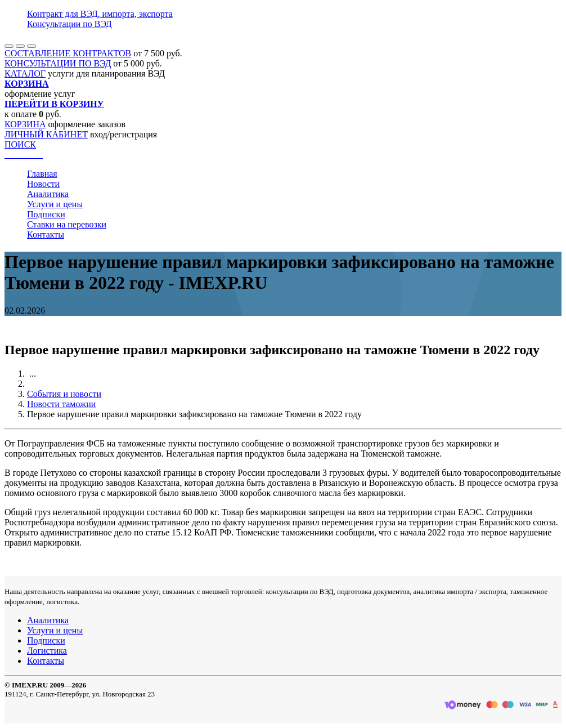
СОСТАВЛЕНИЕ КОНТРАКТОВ (68, 53)
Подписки (46, 214)
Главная (42, 174)
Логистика (47, 651)
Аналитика (48, 194)
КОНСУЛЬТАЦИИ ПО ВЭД (58, 63)
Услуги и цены (55, 204)
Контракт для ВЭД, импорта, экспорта (100, 14)
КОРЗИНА (25, 124)
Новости (43, 184)
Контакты (46, 235)
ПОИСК (20, 144)
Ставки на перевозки (67, 224)
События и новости (64, 394)
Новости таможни (61, 404)
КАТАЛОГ (25, 73)
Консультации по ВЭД (69, 24)
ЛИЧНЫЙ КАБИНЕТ (46, 134)
